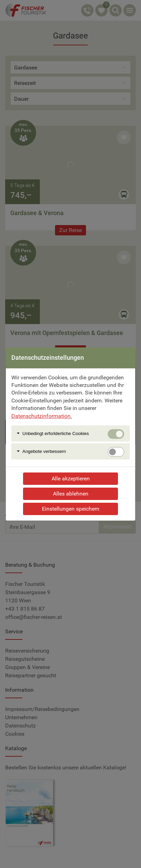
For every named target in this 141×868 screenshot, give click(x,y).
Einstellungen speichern (71, 509)
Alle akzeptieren (71, 478)
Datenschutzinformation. (42, 416)
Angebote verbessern (44, 451)
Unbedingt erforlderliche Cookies (56, 433)
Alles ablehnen (71, 494)
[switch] (116, 452)
